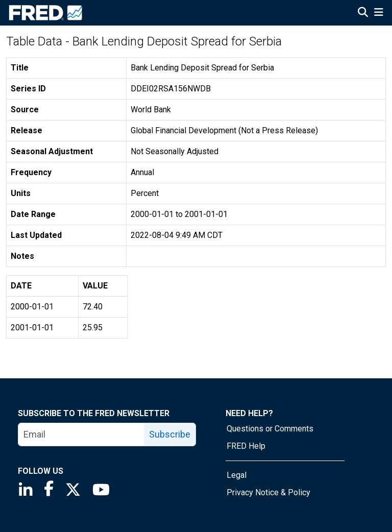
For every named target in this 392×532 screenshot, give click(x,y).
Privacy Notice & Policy (268, 492)
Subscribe (170, 434)
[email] (81, 434)
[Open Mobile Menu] (378, 13)
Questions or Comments (270, 429)
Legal (237, 475)
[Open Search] (363, 13)
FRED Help (246, 446)
